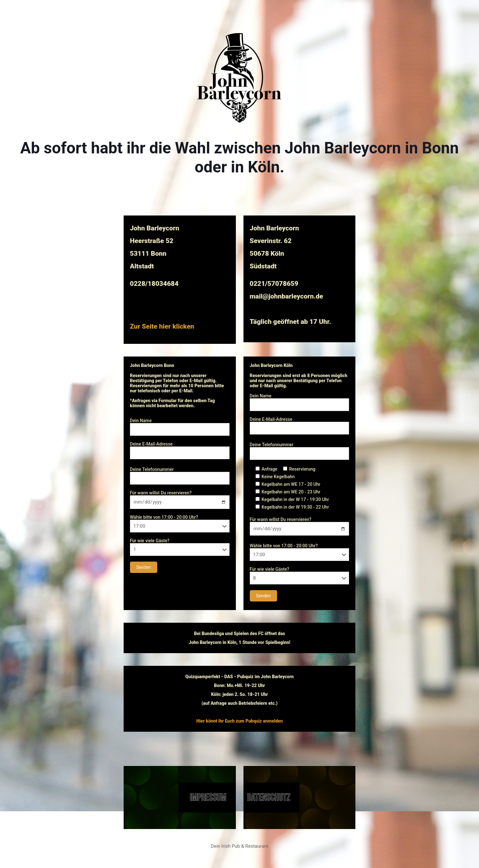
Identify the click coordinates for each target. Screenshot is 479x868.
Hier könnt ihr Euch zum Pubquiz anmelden (239, 721)
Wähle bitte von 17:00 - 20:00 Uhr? (180, 524)
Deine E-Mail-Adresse (180, 450)
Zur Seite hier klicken (162, 326)
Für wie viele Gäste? (180, 547)
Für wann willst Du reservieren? (180, 500)
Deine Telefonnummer (180, 476)
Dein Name (180, 427)
